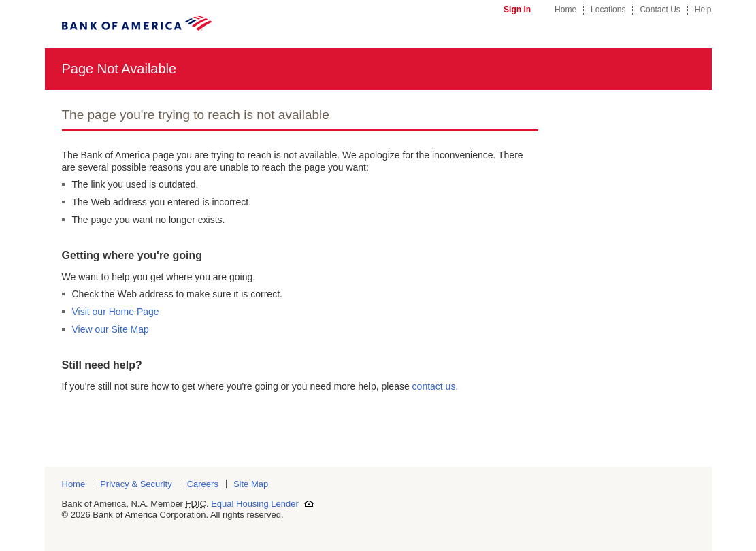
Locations (608, 10)
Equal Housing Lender (262, 504)
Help (703, 10)
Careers (203, 484)
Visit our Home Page (116, 312)
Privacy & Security (136, 484)
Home (565, 10)
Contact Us (660, 10)
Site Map (251, 484)
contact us (434, 386)
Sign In (517, 10)
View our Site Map (111, 329)
